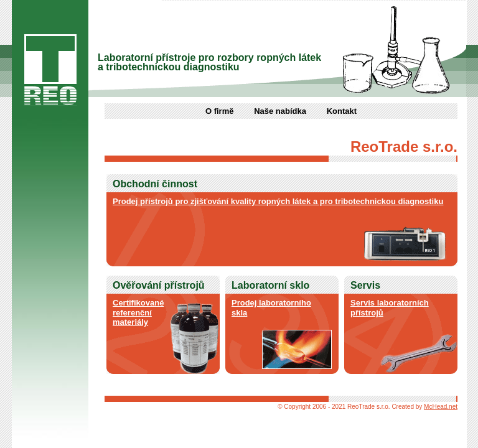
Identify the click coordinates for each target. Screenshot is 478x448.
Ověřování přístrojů (159, 285)
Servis (365, 285)
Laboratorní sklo (270, 285)
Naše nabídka (280, 111)
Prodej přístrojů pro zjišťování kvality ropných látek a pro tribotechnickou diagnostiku (278, 201)
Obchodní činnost (155, 184)
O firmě (220, 111)
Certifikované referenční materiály (138, 312)
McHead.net (441, 407)
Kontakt (342, 111)
